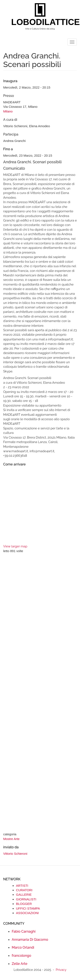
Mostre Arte (11, 839)
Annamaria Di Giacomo (30, 940)
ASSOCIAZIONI (27, 913)
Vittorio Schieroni (15, 854)
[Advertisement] (40, 693)
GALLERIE (24, 895)
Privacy (61, 970)
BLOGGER (24, 904)
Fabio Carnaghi (24, 931)
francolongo (21, 956)
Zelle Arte (20, 964)
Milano (8, 111)
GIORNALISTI (26, 899)
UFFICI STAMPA (28, 908)
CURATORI (24, 890)
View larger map (15, 546)
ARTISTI (22, 886)
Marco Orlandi (23, 947)
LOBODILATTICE (42, 22)
